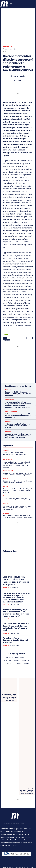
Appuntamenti (11, 403)
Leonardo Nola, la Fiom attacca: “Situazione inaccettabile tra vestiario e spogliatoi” (16, 572)
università (6, 332)
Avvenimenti (10, 391)
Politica (8, 413)
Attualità (7, 38)
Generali (6, 495)
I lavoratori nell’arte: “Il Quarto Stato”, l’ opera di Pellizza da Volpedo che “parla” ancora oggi (16, 618)
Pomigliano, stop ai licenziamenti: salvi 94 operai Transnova (15, 631)
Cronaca (9, 381)
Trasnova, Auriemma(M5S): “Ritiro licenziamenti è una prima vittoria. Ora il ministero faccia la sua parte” (16, 604)
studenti (30, 329)
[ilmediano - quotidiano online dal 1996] (4, 4)
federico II (18, 329)
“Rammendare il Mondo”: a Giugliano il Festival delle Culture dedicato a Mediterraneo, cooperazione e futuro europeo (18, 396)
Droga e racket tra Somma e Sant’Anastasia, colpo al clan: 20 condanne (18, 385)
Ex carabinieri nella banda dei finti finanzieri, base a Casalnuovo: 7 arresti (17, 490)
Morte (24, 329)
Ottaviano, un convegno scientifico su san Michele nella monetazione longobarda (19, 407)
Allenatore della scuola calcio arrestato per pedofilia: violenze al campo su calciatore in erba (17, 499)
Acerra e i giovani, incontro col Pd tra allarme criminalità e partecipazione (27, 783)
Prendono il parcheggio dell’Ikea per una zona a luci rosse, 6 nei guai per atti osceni (18, 508)
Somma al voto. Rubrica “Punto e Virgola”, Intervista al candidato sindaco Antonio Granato (18, 427)
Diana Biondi (11, 329)
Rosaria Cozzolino (19, 67)
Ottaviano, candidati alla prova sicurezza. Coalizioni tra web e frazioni (17, 417)
